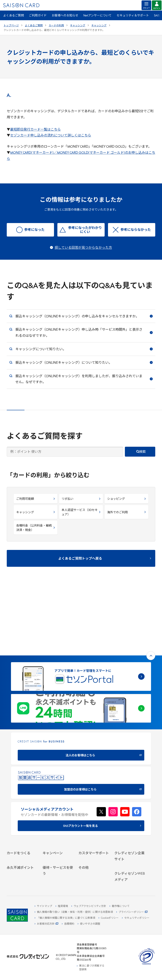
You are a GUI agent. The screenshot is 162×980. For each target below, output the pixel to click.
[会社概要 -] (130, 807)
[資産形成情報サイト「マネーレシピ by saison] (130, 869)
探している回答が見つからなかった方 (83, 248)
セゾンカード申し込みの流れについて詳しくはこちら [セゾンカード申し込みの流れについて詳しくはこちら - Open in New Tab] (51, 136)
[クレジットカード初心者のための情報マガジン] (130, 856)
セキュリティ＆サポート (133, 16)
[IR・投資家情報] (130, 822)
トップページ (11, 26)
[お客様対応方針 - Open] (47, 924)
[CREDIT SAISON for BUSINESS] (81, 681)
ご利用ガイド (38, 16)
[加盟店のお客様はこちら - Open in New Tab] (81, 715)
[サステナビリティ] (130, 817)
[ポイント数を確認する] (22, 875)
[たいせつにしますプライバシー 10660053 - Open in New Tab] (146, 965)
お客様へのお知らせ (65, 16)
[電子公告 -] (130, 827)
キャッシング (78, 26)
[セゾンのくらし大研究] (130, 879)
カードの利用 (56, 26)
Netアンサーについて (97, 16)
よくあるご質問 (13, 16)
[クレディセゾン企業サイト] (130, 801)
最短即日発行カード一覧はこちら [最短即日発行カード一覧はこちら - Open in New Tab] (35, 130)
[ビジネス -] (130, 812)
